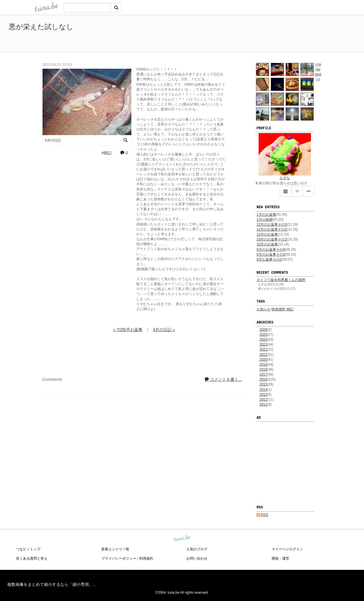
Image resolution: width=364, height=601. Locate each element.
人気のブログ (197, 549)
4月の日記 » (164, 330)
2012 (263, 400)
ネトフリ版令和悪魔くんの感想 (281, 280)
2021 (263, 355)
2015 (263, 384)
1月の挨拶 (265, 220)
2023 (263, 344)
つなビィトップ (28, 549)
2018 (263, 370)
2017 (263, 374)
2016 (263, 379)
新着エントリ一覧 (115, 549)
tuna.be (182, 538)
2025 (263, 335)
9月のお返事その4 (271, 250)
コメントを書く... (223, 379)
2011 (263, 404)
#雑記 (107, 153)
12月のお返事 (267, 234)
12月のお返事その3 (272, 225)
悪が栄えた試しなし (41, 27)
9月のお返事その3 (271, 254)
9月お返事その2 (269, 259)
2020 (263, 360)
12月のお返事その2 (272, 229)
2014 (263, 390)
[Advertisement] (288, 34)
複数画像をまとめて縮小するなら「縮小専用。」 (52, 584)
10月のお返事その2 (272, 239)
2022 (263, 349)
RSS (262, 515)
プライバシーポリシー (119, 558)
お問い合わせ (197, 558)
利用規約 (146, 558)
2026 (263, 330)
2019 (263, 365)
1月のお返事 (266, 215)
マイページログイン (287, 549)
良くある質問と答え (32, 558)
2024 (263, 340)
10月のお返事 (267, 244)
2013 (263, 395)
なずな (285, 178)
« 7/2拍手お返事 (128, 330)
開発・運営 (280, 558)
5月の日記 (53, 140)
